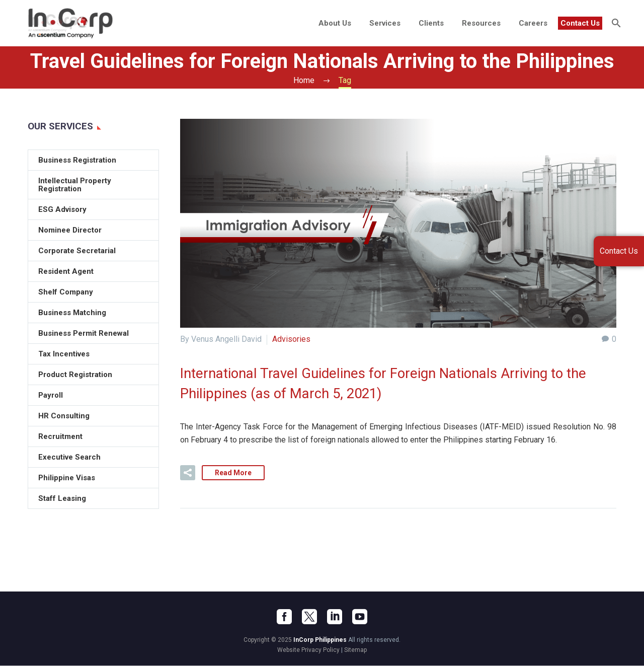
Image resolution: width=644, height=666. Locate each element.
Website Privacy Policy (308, 650)
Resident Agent (66, 271)
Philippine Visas (67, 478)
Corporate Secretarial (77, 251)
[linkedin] (335, 617)
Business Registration (77, 160)
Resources (481, 23)
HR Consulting (64, 416)
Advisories (291, 339)
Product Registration (75, 375)
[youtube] (360, 617)
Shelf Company (66, 292)
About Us (335, 23)
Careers (533, 23)
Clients (431, 23)
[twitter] (309, 617)
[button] (188, 473)
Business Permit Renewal (84, 333)
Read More (233, 473)
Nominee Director (70, 230)
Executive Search (69, 457)
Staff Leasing (62, 498)
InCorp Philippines (320, 640)
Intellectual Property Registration (75, 185)
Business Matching (72, 313)
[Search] (615, 23)
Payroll (51, 395)
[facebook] (284, 617)
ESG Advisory (62, 209)
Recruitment (60, 436)
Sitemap (355, 650)
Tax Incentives (64, 354)
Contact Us (580, 23)
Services (385, 23)
